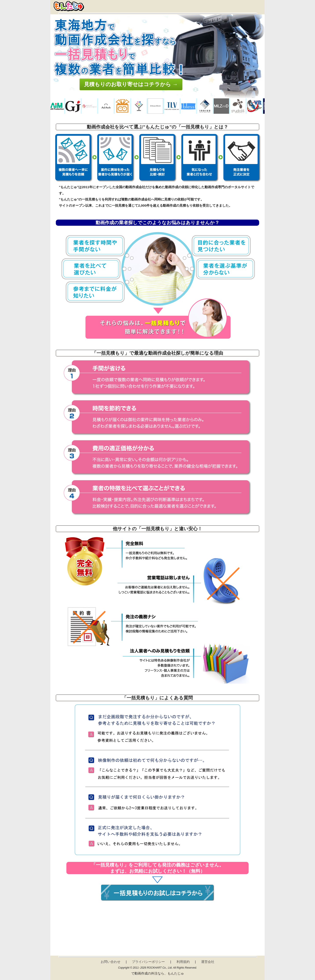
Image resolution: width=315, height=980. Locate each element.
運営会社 (208, 962)
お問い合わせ (111, 962)
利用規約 (183, 962)
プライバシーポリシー (148, 962)
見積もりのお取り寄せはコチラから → (131, 84)
